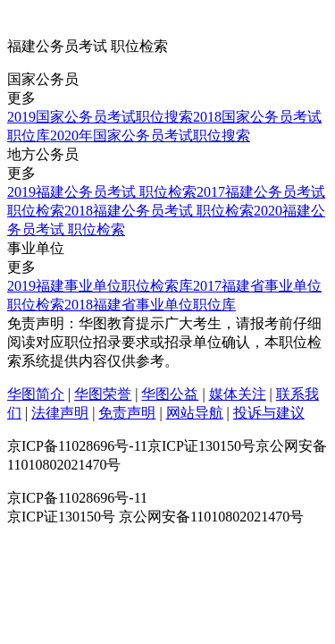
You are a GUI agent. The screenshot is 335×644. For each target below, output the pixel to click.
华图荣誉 (103, 394)
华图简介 (36, 394)
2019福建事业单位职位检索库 (100, 286)
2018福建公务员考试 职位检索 (159, 211)
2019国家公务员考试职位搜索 (100, 117)
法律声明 (60, 413)
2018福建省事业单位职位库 (150, 305)
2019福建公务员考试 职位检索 (102, 192)
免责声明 (127, 413)
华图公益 (170, 394)
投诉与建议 (269, 413)
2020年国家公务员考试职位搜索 (150, 136)
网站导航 (195, 413)
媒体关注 (238, 394)
